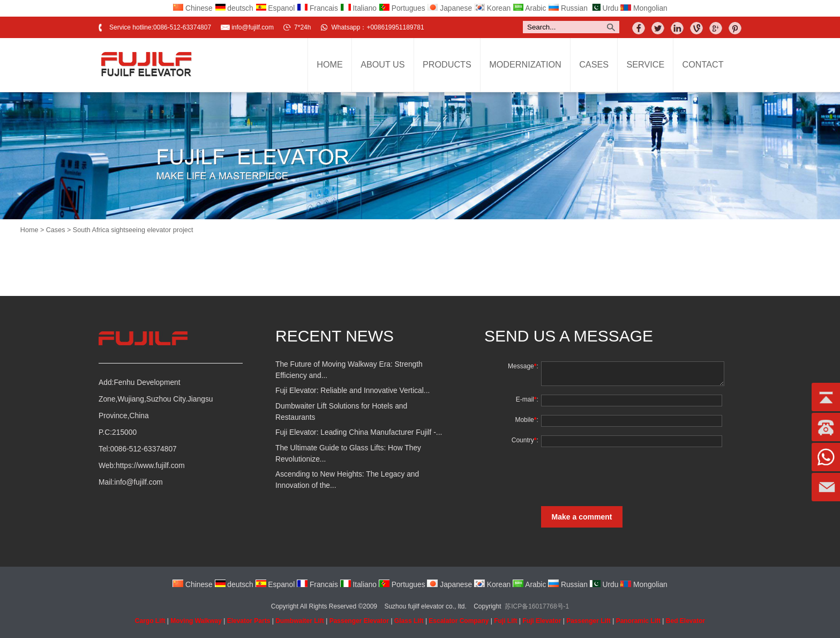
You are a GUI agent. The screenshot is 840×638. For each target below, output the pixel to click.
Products (447, 64)
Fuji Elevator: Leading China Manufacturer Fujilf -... (359, 432)
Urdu (604, 8)
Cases (594, 64)
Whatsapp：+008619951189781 (377, 27)
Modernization (525, 64)
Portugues (402, 8)
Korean (492, 8)
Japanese (449, 8)
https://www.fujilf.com (150, 466)
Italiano (358, 8)
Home (330, 64)
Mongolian (644, 8)
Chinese (192, 8)
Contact (703, 64)
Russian (568, 8)
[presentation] (620, 477)
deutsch (234, 8)
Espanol (275, 8)
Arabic (529, 8)
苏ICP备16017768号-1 (537, 606)
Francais (317, 8)
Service (645, 64)
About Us (382, 64)
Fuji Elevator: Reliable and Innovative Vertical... (352, 391)
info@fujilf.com (253, 27)
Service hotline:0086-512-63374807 (160, 27)
